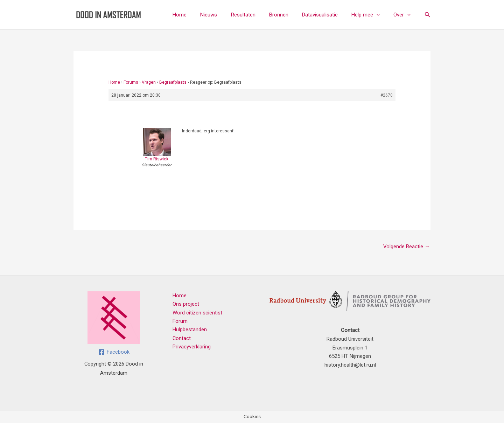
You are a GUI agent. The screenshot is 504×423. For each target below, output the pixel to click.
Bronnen (290, 15)
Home (201, 15)
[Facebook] (114, 352)
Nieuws (226, 15)
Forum (179, 322)
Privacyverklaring (191, 348)
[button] (381, 15)
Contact (181, 339)
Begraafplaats (173, 82)
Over (404, 15)
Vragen (149, 82)
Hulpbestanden (189, 330)
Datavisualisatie (328, 15)
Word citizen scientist (196, 313)
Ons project (185, 304)
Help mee (370, 15)
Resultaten (258, 15)
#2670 (387, 95)
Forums (131, 82)
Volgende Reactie (406, 247)
